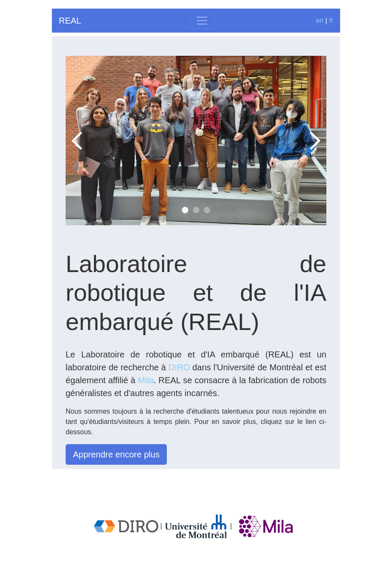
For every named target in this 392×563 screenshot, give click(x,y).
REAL (70, 21)
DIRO (179, 367)
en (320, 20)
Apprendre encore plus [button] (116, 454)
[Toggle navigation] (202, 21)
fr (331, 20)
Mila (146, 380)
